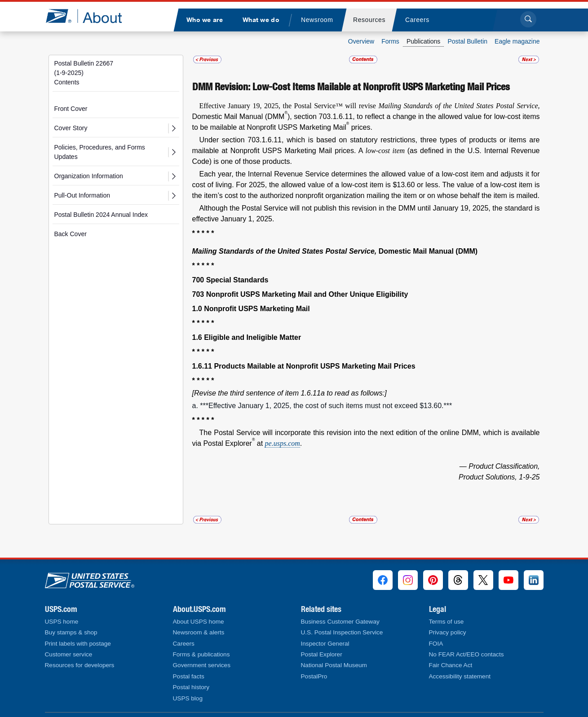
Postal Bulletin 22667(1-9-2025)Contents (84, 73)
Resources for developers (80, 665)
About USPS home (199, 622)
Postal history (191, 687)
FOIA (436, 644)
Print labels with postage (78, 644)
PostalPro (314, 676)
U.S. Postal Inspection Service (342, 632)
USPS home (62, 622)
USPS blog (188, 698)
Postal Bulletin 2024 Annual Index (101, 215)
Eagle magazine (517, 41)
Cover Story (71, 128)
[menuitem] (205, 20)
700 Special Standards (230, 280)
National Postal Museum (334, 665)
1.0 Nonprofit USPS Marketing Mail (251, 309)
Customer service (69, 654)
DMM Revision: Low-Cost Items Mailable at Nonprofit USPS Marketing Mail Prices (351, 87)
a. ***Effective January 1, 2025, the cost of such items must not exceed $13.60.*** (322, 406)
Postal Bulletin (467, 41)
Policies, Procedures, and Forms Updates (100, 152)
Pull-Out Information (82, 195)
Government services (202, 665)
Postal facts (189, 676)
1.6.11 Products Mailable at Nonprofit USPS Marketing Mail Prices (304, 366)
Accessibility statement (460, 676)
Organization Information (89, 176)
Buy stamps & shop (71, 632)
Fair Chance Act (451, 665)
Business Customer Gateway (340, 622)
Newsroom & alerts (199, 632)
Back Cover (71, 234)
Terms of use (447, 622)
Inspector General (325, 644)
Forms (390, 41)
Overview (361, 41)
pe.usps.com (283, 443)
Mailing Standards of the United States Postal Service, (285, 251)
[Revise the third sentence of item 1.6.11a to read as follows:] (290, 393)
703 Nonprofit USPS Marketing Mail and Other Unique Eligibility (300, 294)
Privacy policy (448, 632)
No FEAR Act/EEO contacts (466, 654)
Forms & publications (201, 654)
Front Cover (71, 109)
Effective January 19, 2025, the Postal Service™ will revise (289, 106)
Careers (184, 644)
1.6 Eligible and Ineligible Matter (247, 337)
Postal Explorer (322, 654)
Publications (424, 41)
